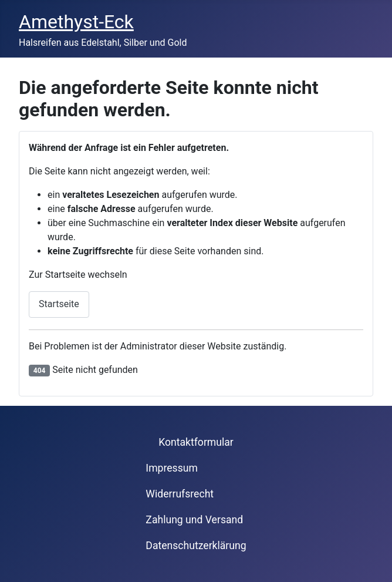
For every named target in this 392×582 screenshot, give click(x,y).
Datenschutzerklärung (196, 546)
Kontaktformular (196, 442)
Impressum (172, 468)
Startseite (59, 304)
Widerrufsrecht (180, 494)
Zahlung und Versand (194, 520)
